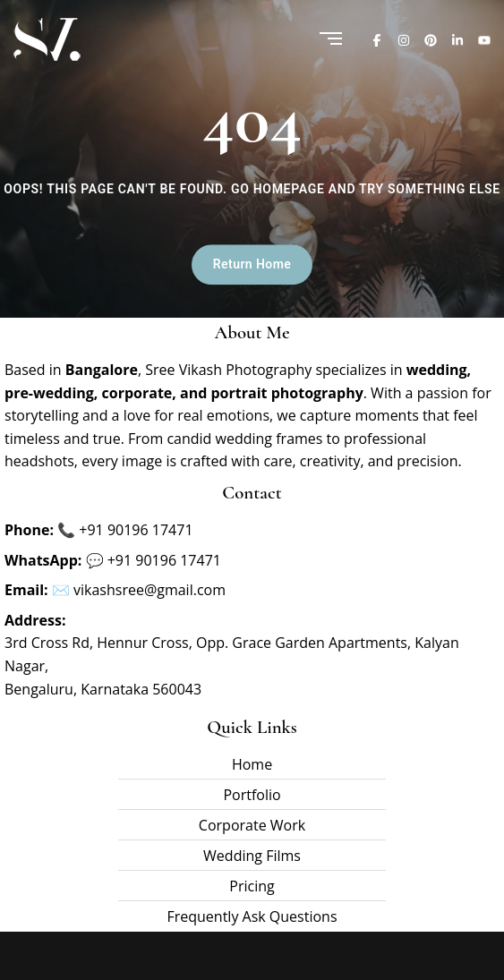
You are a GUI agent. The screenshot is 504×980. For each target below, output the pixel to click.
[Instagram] (404, 39)
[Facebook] (377, 39)
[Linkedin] (457, 39)
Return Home (252, 265)
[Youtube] (484, 39)
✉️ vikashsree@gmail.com (139, 590)
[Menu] (331, 40)
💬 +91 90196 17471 (154, 559)
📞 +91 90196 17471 (125, 530)
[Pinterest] (431, 39)
